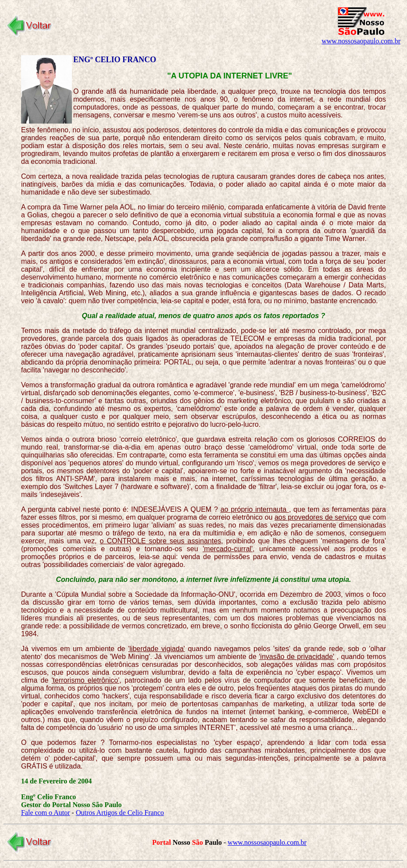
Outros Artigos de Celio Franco (120, 813)
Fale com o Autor (46, 813)
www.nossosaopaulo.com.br (361, 41)
